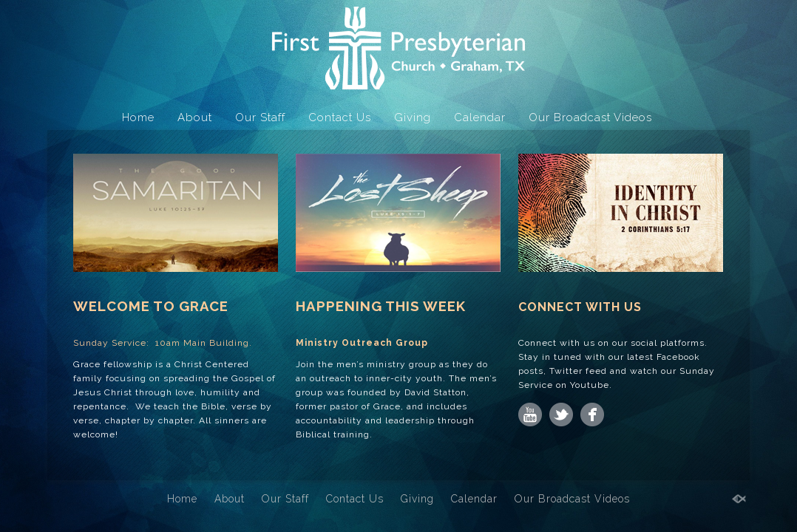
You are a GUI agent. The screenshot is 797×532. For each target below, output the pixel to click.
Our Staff (260, 117)
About (195, 117)
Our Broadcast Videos (590, 117)
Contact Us (340, 117)
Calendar (480, 117)
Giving (413, 117)
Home (138, 117)
